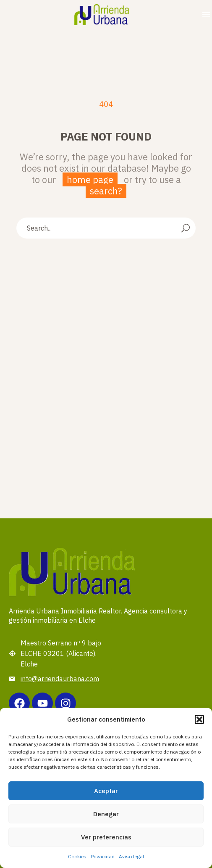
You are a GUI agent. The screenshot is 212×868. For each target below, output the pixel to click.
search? (106, 191)
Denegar (106, 814)
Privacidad (103, 856)
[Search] (106, 228)
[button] (199, 719)
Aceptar (106, 791)
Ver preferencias (106, 837)
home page (90, 179)
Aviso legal (131, 856)
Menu (206, 15)
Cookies (77, 856)
